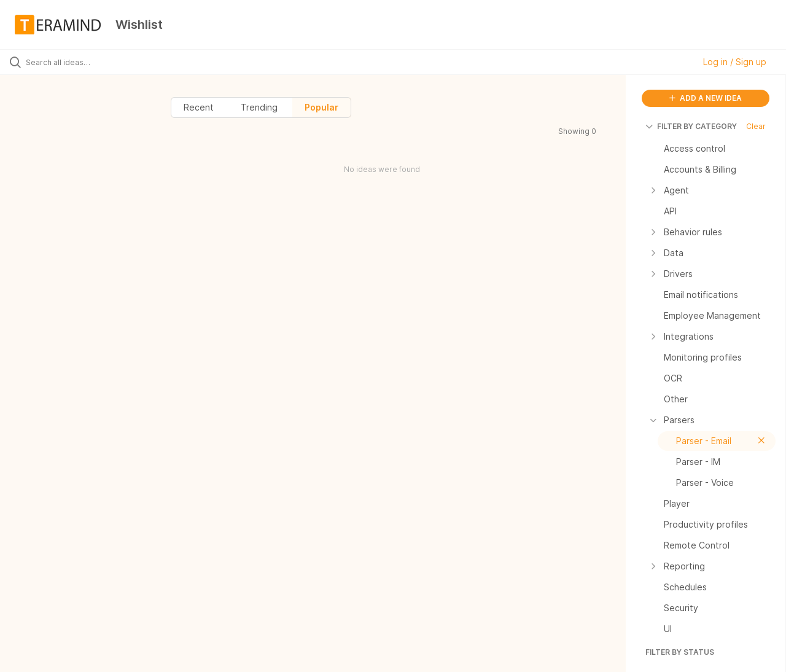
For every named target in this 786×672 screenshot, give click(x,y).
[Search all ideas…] (94, 62)
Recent (199, 107)
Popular (321, 107)
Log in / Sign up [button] (735, 62)
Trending (259, 107)
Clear (756, 126)
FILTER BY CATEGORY (691, 126)
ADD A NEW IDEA (706, 98)
